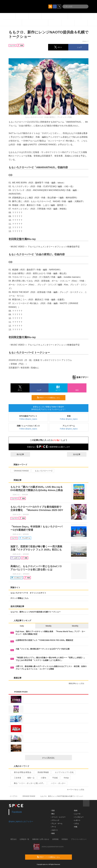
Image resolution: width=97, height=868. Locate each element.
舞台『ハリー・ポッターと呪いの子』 (28, 783)
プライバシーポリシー (79, 839)
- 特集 (75, 827)
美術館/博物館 (42, 772)
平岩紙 (54, 778)
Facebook (17, 812)
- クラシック (55, 820)
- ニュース (77, 814)
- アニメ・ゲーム (56, 824)
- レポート (77, 820)
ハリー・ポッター (57, 783)
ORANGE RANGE (20, 471)
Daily (22, 626)
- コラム (76, 824)
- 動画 (75, 811)
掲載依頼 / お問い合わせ (41, 839)
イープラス (14, 796)
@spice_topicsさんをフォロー (21, 821)
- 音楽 (53, 811)
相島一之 (30, 778)
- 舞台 (53, 814)
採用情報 (55, 839)
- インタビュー (78, 817)
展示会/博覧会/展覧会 (22, 772)
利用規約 (65, 839)
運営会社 (14, 839)
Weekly (48, 626)
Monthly (75, 626)
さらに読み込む (56, 758)
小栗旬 (42, 778)
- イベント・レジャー (58, 817)
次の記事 (79, 454)
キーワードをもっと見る (77, 790)
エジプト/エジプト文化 (63, 772)
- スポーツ (54, 830)
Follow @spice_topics (28, 419)
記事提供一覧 (24, 839)
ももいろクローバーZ (43, 471)
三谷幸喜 (16, 778)
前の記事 (18, 454)
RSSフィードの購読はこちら (50, 398)
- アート (53, 827)
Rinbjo (65, 778)
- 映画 (53, 833)
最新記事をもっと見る (78, 683)
